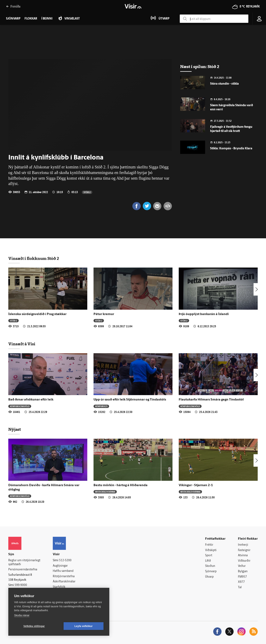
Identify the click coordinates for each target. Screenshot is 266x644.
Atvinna (243, 556)
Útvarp (209, 577)
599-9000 (21, 585)
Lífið (208, 561)
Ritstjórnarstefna (64, 576)
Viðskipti (211, 550)
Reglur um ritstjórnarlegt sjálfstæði (24, 562)
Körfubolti (101, 406)
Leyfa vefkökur (84, 626)
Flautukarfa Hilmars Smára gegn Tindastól (211, 400)
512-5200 (65, 561)
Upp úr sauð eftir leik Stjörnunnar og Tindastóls (130, 400)
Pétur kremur (104, 314)
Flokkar (31, 19)
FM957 (242, 577)
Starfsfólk (59, 587)
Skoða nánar (22, 615)
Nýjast (15, 429)
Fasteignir (244, 550)
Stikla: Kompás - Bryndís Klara (231, 149)
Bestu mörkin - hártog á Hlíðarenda (121, 485)
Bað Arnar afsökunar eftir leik (31, 400)
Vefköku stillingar (34, 626)
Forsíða (13, 6)
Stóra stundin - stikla (224, 84)
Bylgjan (243, 572)
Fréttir (209, 545)
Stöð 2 (87, 192)
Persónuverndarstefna (23, 570)
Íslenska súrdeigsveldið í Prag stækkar (37, 314)
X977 (241, 582)
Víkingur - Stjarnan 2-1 (196, 485)
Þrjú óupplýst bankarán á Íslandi (204, 314)
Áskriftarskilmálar (64, 582)
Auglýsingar (60, 566)
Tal (240, 587)
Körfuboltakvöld (20, 406)
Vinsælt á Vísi (22, 344)
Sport (209, 556)
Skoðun (210, 566)
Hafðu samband (63, 571)
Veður (242, 566)
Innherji (243, 545)
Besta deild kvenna (105, 492)
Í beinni (47, 19)
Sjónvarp (211, 572)
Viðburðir (244, 561)
